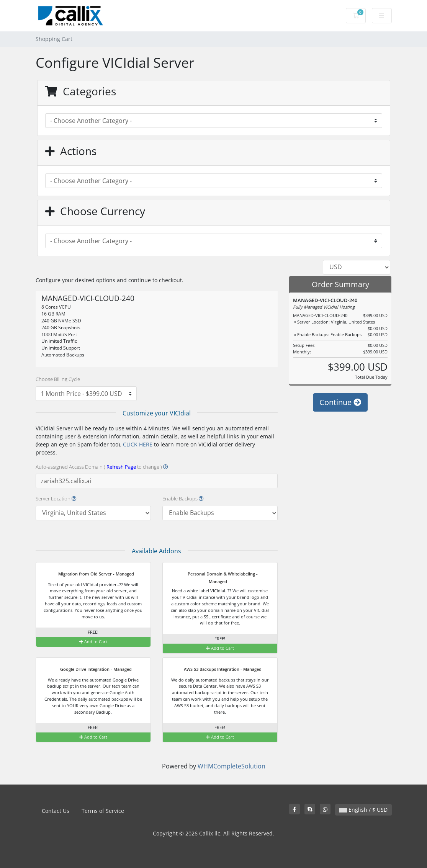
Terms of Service (103, 811)
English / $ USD (363, 810)
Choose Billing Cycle (58, 379)
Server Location (56, 499)
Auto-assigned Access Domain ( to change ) (102, 467)
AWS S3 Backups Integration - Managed (218, 670)
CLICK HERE (138, 444)
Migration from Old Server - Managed (91, 574)
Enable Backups (183, 499)
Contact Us (56, 811)
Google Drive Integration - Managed (91, 670)
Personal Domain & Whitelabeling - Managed (218, 577)
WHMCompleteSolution (231, 766)
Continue (340, 402)
